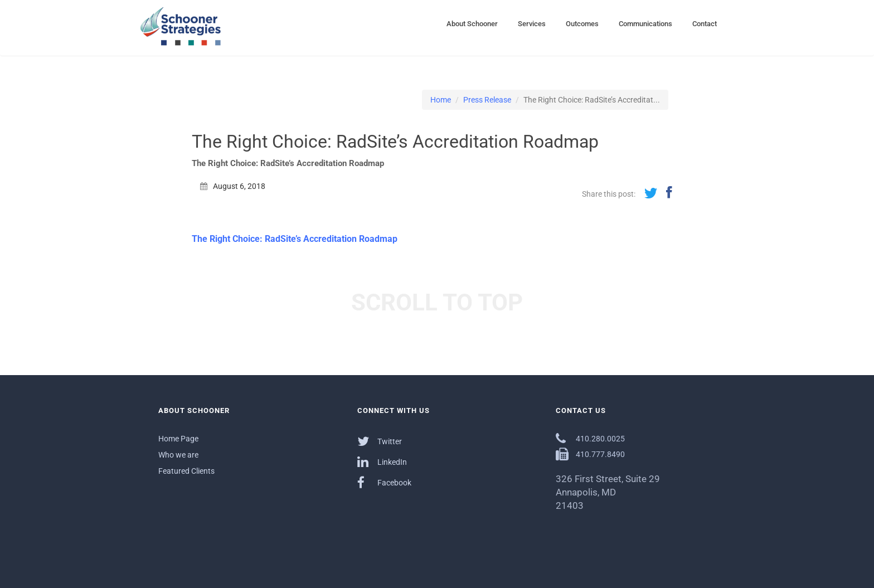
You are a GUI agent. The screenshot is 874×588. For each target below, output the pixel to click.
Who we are (178, 455)
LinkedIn (382, 462)
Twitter (380, 441)
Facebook (384, 482)
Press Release (487, 100)
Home (441, 100)
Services (532, 24)
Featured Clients (186, 471)
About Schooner (472, 24)
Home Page (178, 439)
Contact (705, 24)
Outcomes (582, 24)
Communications (645, 24)
